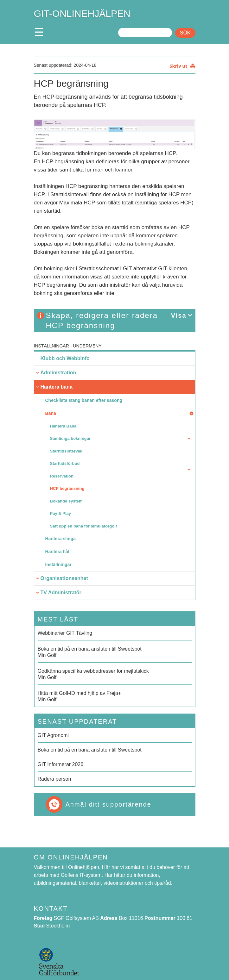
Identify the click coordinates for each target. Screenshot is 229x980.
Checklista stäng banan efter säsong (84, 400)
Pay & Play (61, 513)
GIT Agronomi (53, 735)
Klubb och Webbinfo (65, 358)
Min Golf (115, 652)
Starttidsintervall (66, 451)
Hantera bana (57, 387)
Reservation (62, 476)
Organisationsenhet (64, 578)
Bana (51, 413)
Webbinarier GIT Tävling (65, 633)
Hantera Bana (63, 426)
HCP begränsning (67, 488)
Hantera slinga (60, 539)
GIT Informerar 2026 (61, 764)
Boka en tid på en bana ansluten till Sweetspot (90, 750)
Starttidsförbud (65, 463)
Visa (179, 315)
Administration (58, 373)
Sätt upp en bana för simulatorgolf (84, 526)
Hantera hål (57, 552)
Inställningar (51, 346)
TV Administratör (61, 593)
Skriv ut (178, 66)
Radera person (54, 779)
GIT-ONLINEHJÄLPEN (82, 13)
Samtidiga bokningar (70, 438)
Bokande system (66, 501)
